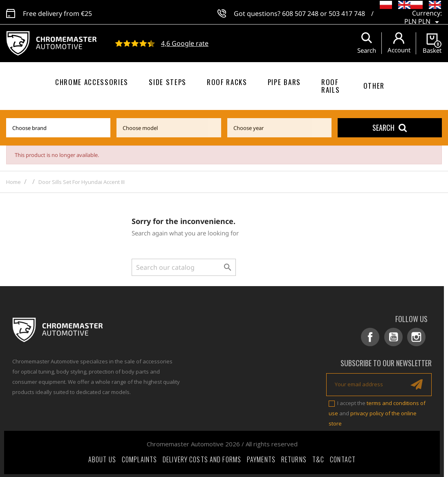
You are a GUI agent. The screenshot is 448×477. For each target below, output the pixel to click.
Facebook (374, 337)
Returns (294, 458)
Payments (261, 458)
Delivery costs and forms (202, 458)
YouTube (396, 337)
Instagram (418, 337)
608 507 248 (300, 12)
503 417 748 (347, 12)
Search (390, 128)
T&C (318, 458)
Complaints (139, 458)
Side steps (168, 82)
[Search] (184, 267)
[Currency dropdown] (423, 16)
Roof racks (227, 82)
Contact (343, 458)
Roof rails (330, 86)
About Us (102, 458)
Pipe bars (284, 82)
